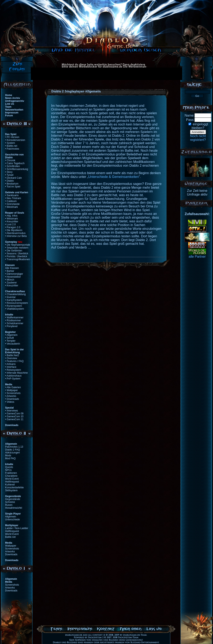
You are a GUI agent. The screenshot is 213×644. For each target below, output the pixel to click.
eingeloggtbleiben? (200, 126)
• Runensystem (14, 306)
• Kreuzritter (12, 222)
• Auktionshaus (13, 376)
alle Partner (197, 257)
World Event (12, 479)
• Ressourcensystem (17, 303)
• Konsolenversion (15, 140)
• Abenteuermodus (15, 233)
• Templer (10, 341)
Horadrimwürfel (14, 508)
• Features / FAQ (14, 361)
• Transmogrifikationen (18, 259)
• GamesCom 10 (14, 416)
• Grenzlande (12, 204)
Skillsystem (11, 490)
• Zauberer (11, 283)
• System (10, 143)
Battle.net (11, 537)
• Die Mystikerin (14, 230)
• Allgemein (11, 335)
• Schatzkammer (14, 323)
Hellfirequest (12, 482)
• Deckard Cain (14, 178)
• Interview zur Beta (16, 236)
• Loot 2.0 (11, 224)
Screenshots (12, 549)
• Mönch (10, 280)
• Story (9, 172)
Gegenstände (13, 499)
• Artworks (11, 396)
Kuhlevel (10, 485)
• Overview (11, 358)
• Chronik (10, 160)
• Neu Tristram (13, 198)
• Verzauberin (13, 344)
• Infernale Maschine (17, 373)
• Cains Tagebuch (15, 163)
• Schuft (10, 338)
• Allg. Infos (11, 216)
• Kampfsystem (14, 300)
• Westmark (12, 207)
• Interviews (12, 411)
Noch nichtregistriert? (198, 138)
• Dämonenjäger (14, 274)
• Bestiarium (12, 184)
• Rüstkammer (13, 320)
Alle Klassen (12, 268)
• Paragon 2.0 (13, 227)
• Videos (10, 402)
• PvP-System (13, 379)
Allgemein (11, 517)
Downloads (11, 554)
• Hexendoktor (13, 277)
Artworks (10, 552)
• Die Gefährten (14, 251)
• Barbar (10, 271)
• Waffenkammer (14, 318)
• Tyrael (9, 175)
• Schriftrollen (13, 166)
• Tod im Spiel (13, 187)
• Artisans (10, 364)
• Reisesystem (13, 370)
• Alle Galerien (13, 387)
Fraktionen (11, 473)
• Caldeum (11, 201)
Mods (8, 456)
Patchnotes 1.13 (14, 447)
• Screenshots (13, 393)
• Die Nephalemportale (18, 245)
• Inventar (11, 297)
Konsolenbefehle (14, 488)
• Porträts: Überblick (16, 256)
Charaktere (11, 476)
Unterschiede (13, 520)
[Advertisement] (63, 74)
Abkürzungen (13, 453)
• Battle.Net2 (12, 355)
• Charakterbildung (15, 294)
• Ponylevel (11, 326)
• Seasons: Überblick (17, 254)
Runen (9, 505)
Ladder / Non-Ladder (17, 528)
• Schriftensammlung (17, 169)
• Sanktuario (12, 195)
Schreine (10, 502)
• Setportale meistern (17, 248)
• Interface (11, 367)
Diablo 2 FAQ (13, 450)
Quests (9, 467)
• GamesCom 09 (14, 414)
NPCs (8, 470)
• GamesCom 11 (14, 419)
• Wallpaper (12, 390)
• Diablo (10, 181)
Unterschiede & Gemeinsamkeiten (113, 177)
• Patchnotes (12, 149)
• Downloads (12, 399)
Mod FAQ (11, 458)
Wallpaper (11, 546)
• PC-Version (12, 137)
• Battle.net (11, 146)
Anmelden (198, 132)
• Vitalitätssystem (15, 309)
